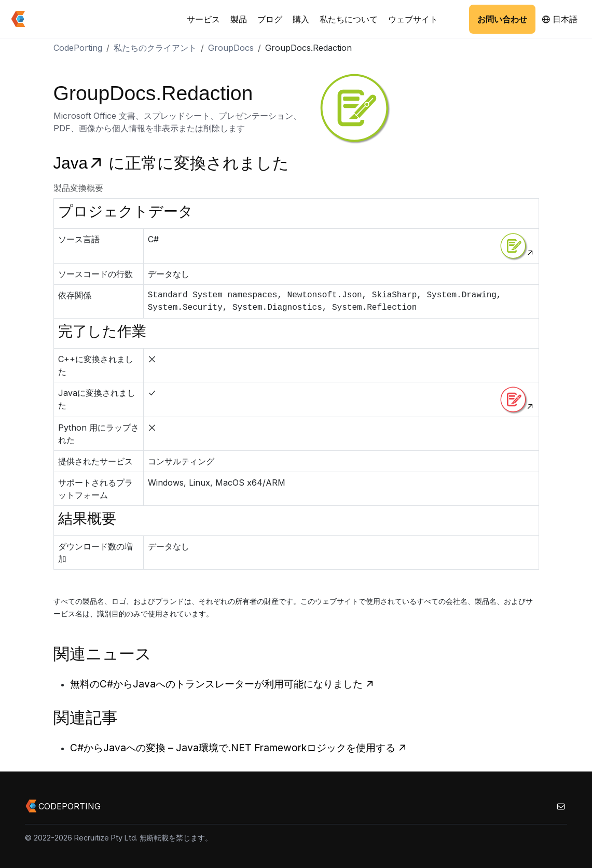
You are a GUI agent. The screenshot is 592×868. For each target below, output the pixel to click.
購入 (301, 19)
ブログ (270, 19)
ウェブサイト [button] (413, 19)
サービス (203, 19)
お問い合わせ (502, 19)
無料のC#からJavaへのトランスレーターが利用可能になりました (222, 684)
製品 (239, 19)
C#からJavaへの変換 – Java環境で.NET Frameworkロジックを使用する (239, 748)
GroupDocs (231, 48)
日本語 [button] (560, 19)
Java (81, 163)
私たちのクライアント (155, 48)
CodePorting (78, 48)
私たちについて (349, 19)
